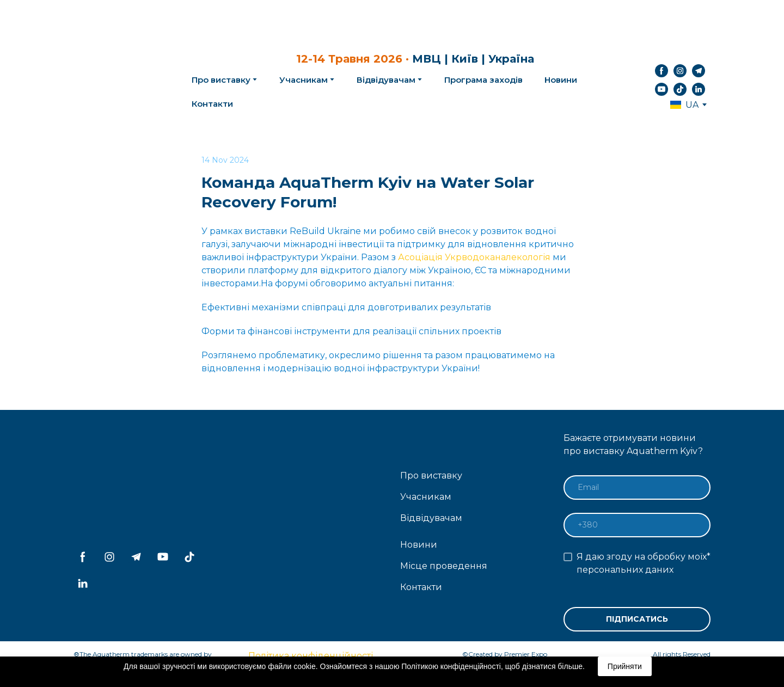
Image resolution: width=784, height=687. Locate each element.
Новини (561, 80)
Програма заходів (483, 80)
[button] (661, 71)
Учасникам (304, 80)
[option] (684, 105)
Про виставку (431, 476)
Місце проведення (444, 566)
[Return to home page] (115, 80)
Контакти (212, 104)
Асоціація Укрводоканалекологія (474, 257)
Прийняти (625, 666)
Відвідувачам (386, 80)
